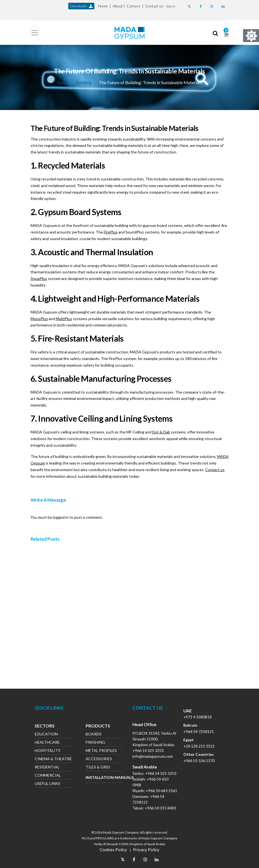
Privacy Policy (146, 850)
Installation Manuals (104, 777)
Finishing (95, 743)
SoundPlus (135, 232)
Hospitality (48, 751)
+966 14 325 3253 (148, 750)
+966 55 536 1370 (199, 761)
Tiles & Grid (98, 767)
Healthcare (47, 743)
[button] (171, 6)
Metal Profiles (101, 751)
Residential (47, 767)
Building (84, 82)
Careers (133, 6)
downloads (81, 6)
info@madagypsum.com (153, 756)
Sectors (45, 726)
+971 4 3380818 (197, 717)
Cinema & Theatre (53, 759)
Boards (94, 734)
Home (103, 6)
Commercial (48, 776)
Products (98, 726)
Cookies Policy (113, 850)
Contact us (154, 6)
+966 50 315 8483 (160, 808)
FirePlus (111, 232)
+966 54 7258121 (199, 731)
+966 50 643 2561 (162, 791)
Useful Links (47, 784)
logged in (61, 517)
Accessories (99, 759)
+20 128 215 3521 (199, 746)
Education (46, 734)
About (118, 6)
